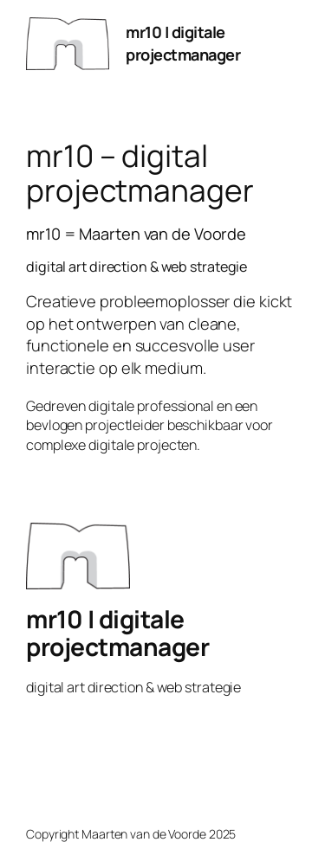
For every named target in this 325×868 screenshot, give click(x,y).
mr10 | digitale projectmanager (183, 43)
